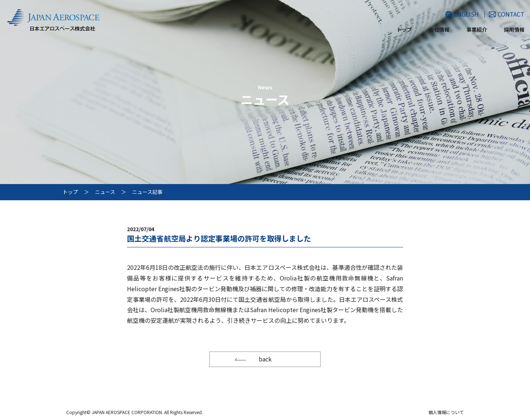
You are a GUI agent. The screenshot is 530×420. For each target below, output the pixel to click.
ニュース (105, 192)
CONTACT (511, 14)
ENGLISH (466, 14)
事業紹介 (477, 29)
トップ (404, 29)
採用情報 (514, 29)
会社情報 (439, 29)
